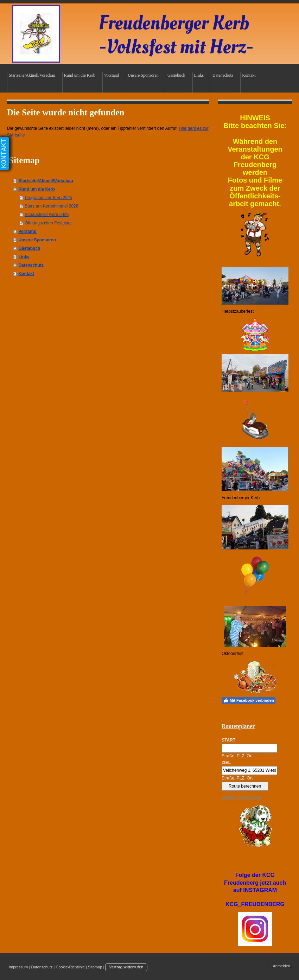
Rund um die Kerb (36, 189)
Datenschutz (31, 265)
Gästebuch (29, 248)
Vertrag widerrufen (126, 967)
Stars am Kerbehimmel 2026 (51, 206)
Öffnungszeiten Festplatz (48, 223)
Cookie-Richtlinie (71, 967)
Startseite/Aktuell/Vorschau (46, 181)
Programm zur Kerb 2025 (48, 198)
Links (24, 257)
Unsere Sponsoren (37, 240)
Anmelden (281, 966)
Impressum (18, 967)
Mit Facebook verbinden (249, 700)
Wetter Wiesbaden (242, 797)
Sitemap (95, 967)
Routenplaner (238, 726)
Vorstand (27, 231)
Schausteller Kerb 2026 (47, 215)
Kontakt (26, 274)
